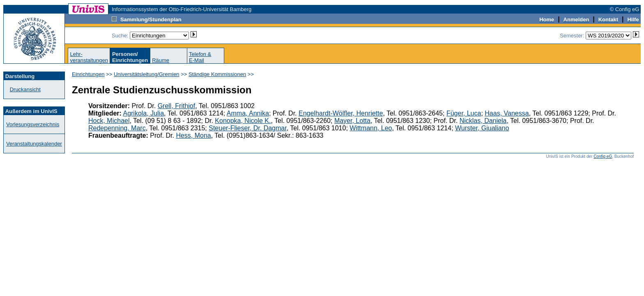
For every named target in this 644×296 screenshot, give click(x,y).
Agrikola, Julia (143, 113)
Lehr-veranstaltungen (89, 57)
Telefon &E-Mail (200, 57)
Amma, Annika (248, 113)
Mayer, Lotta (352, 121)
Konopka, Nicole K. (243, 121)
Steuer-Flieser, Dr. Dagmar (247, 128)
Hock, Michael (109, 121)
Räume (161, 60)
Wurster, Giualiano (482, 128)
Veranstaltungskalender (34, 144)
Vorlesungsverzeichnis (33, 124)
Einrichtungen (88, 74)
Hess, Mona (193, 135)
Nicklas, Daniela (483, 121)
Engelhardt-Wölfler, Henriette (341, 113)
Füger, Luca (464, 113)
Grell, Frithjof (177, 106)
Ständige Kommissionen (217, 74)
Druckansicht (25, 89)
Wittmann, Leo (371, 128)
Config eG (603, 156)
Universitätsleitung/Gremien (147, 74)
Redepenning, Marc (117, 128)
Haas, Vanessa (507, 113)
